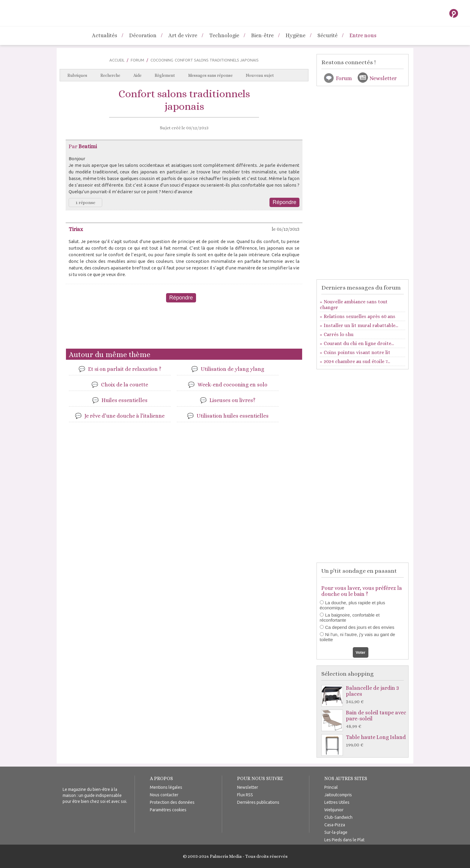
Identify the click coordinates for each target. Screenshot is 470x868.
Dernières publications (258, 802)
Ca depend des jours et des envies (360, 627)
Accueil (117, 60)
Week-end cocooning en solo (232, 385)
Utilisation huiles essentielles (233, 416)
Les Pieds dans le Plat (344, 840)
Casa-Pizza (335, 825)
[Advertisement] (184, 328)
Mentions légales (166, 787)
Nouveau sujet (260, 75)
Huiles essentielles (125, 400)
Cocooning (162, 60)
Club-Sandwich (338, 817)
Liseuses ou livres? (232, 400)
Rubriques (77, 75)
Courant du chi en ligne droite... (359, 343)
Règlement (165, 75)
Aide (137, 75)
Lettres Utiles (337, 802)
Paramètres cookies (168, 810)
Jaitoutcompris (338, 795)
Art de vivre (183, 35)
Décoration (143, 35)
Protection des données (172, 802)
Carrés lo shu (339, 334)
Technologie (224, 35)
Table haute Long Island (364, 741)
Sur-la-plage (336, 832)
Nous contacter (164, 795)
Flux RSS (245, 795)
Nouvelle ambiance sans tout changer (354, 305)
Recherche (110, 75)
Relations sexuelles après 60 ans (360, 316)
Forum (137, 60)
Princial (331, 787)
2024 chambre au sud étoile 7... (357, 361)
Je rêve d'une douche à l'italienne (125, 416)
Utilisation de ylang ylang (232, 369)
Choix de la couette (125, 385)
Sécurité (327, 35)
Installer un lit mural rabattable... (361, 325)
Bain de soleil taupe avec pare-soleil (364, 720)
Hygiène (296, 35)
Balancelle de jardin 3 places (364, 695)
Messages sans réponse (210, 75)
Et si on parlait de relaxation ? (125, 369)
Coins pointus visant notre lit (357, 352)
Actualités (105, 35)
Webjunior (334, 810)
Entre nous (363, 35)
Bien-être (262, 35)
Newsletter (383, 78)
